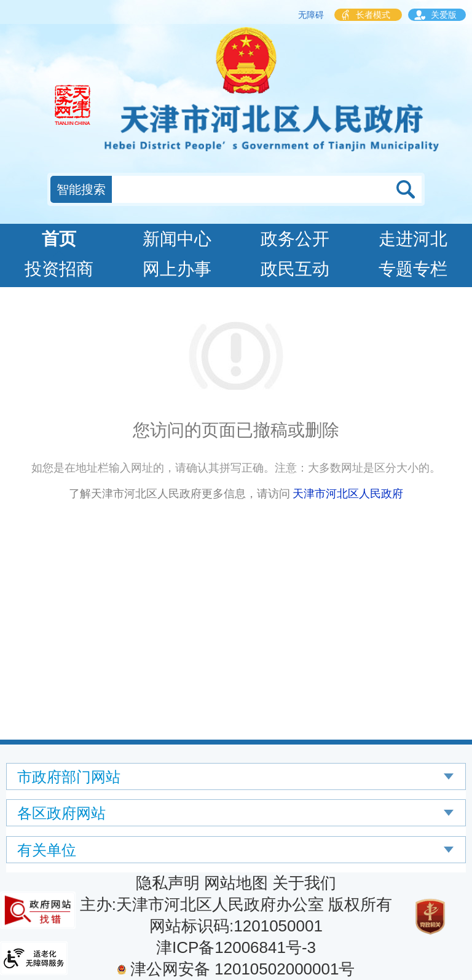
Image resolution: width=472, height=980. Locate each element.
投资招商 (59, 269)
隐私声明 (168, 883)
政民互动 (295, 269)
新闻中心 (177, 239)
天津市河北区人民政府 (348, 494)
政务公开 (295, 239)
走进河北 (413, 239)
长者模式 (373, 15)
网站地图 (236, 883)
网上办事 (177, 269)
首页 (59, 239)
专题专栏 (413, 269)
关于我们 (304, 883)
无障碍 (311, 15)
